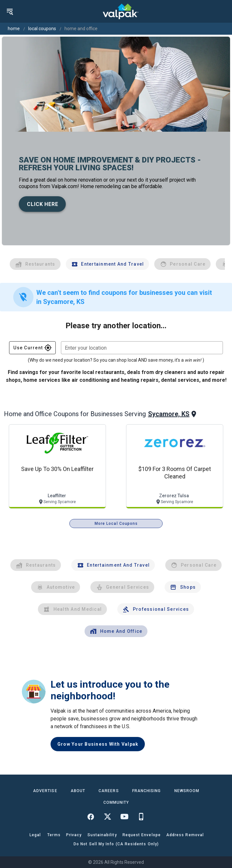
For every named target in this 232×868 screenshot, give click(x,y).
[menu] (10, 11)
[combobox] (142, 348)
